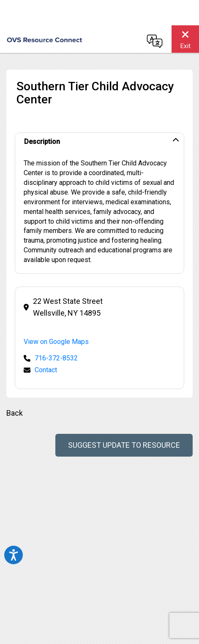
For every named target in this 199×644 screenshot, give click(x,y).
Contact (46, 370)
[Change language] (155, 41)
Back (15, 413)
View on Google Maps (56, 342)
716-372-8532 (56, 358)
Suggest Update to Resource (124, 445)
